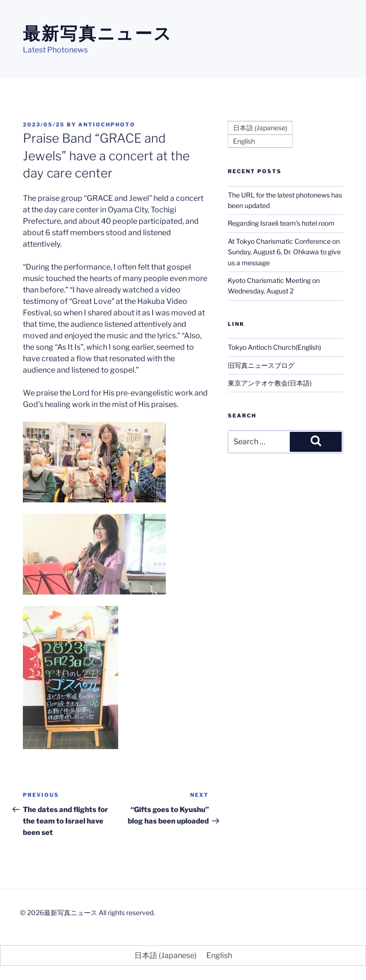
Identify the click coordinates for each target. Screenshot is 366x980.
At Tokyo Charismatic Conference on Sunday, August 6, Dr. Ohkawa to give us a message (284, 252)
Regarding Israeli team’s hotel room (281, 223)
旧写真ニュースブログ (261, 365)
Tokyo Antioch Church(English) (274, 347)
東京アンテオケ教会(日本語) (270, 383)
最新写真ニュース (98, 33)
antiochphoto (107, 125)
